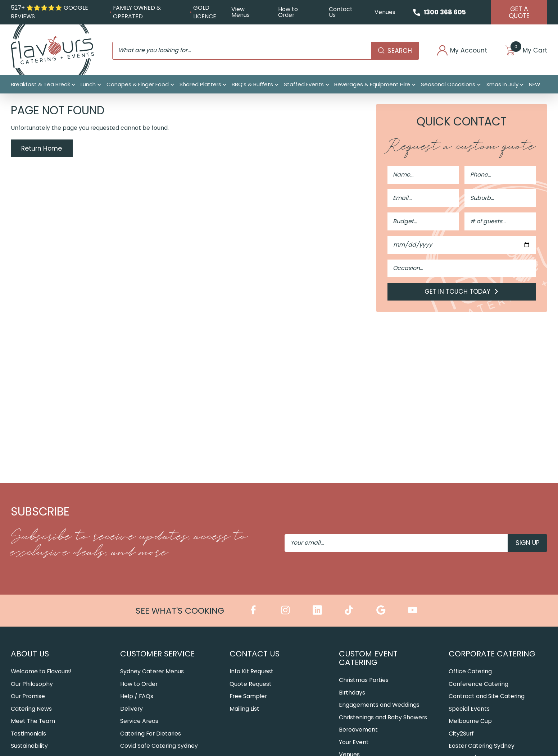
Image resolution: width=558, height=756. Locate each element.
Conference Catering (478, 684)
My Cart (525, 51)
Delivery (131, 709)
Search (393, 51)
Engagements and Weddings (379, 705)
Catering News (31, 709)
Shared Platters (200, 85)
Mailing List (244, 709)
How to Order (288, 12)
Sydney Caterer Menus (152, 672)
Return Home (42, 149)
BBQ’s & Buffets (252, 85)
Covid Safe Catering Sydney (159, 746)
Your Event (354, 743)
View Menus (240, 12)
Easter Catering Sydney (482, 746)
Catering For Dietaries (151, 734)
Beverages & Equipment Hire (372, 85)
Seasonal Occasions (448, 85)
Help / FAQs (137, 697)
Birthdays (352, 693)
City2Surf (461, 734)
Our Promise (28, 697)
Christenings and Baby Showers (383, 718)
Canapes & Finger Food (138, 85)
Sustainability (29, 746)
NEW (534, 85)
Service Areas (139, 722)
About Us (30, 654)
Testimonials (28, 734)
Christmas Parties (364, 681)
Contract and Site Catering (487, 697)
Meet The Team (33, 722)
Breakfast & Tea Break (40, 85)
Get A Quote (519, 12)
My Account (460, 51)
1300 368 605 (444, 12)
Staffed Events (304, 85)
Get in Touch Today (462, 292)
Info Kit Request (251, 672)
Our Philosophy (32, 684)
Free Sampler (248, 697)
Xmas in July (502, 85)
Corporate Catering (492, 654)
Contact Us (340, 12)
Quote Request (251, 684)
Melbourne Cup (470, 722)
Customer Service (157, 654)
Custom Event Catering (368, 658)
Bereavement (358, 730)
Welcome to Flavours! (41, 672)
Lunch (88, 85)
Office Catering (470, 672)
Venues (384, 12)
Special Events (469, 709)
